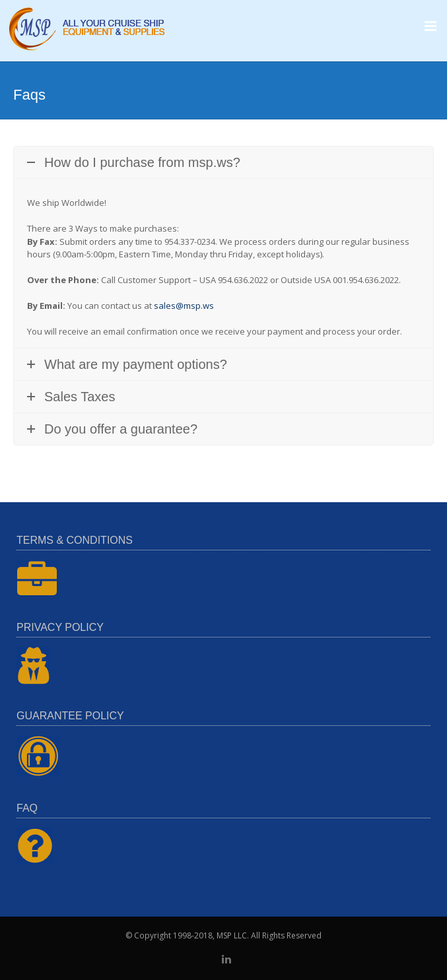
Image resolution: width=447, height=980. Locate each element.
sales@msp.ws (184, 306)
